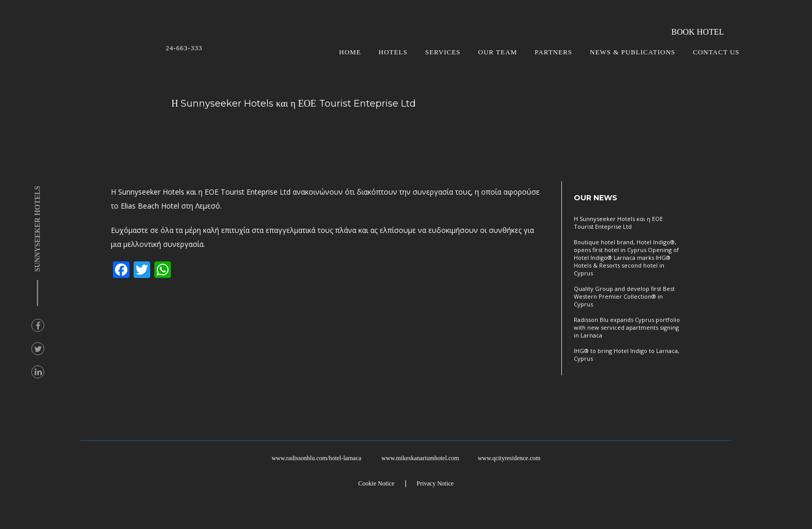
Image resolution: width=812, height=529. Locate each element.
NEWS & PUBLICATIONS (633, 52)
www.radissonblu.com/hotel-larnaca (316, 458)
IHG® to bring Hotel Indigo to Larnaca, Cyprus (627, 355)
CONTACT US (716, 52)
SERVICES (443, 52)
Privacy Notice (436, 483)
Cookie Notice (376, 483)
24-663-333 (184, 48)
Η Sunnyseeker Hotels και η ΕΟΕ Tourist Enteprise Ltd (618, 223)
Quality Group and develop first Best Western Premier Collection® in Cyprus (624, 296)
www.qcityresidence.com (509, 458)
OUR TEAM (497, 52)
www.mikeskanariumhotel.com (421, 458)
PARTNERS (554, 52)
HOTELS (393, 52)
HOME (350, 52)
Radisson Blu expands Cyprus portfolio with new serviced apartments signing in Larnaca (627, 327)
